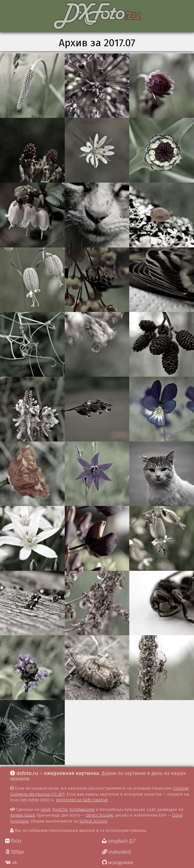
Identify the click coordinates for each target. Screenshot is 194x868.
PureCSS (60, 809)
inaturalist (117, 852)
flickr (13, 841)
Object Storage (99, 815)
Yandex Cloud (22, 815)
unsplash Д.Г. (119, 841)
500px (15, 852)
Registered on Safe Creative (82, 800)
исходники (118, 863)
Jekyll (45, 809)
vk (11, 863)
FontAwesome (82, 809)
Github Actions (93, 821)
